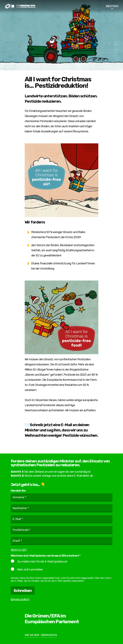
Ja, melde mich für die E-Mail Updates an (39, 561)
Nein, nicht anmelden (27, 569)
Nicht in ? (19, 550)
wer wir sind (32, 635)
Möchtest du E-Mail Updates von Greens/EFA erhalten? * (46, 556)
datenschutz (49, 635)
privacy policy (20, 599)
